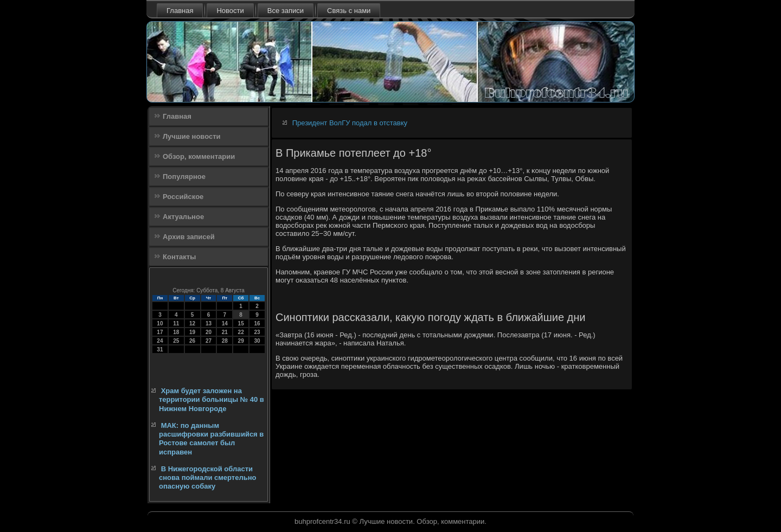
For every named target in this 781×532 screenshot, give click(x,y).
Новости (230, 11)
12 (192, 323)
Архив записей (189, 237)
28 (225, 341)
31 (160, 350)
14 (225, 323)
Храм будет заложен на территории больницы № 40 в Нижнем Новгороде (212, 400)
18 (176, 332)
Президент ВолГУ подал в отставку (350, 123)
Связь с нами (349, 11)
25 (176, 341)
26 (192, 341)
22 (241, 332)
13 (209, 323)
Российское (183, 197)
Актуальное (183, 217)
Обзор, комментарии (199, 156)
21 (225, 332)
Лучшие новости (192, 136)
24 (160, 341)
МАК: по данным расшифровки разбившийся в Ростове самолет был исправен (211, 439)
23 (257, 332)
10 (160, 323)
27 (209, 341)
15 (241, 323)
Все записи (286, 11)
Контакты (179, 257)
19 (192, 332)
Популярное (184, 177)
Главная (180, 11)
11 (176, 323)
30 (257, 341)
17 (160, 332)
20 (209, 332)
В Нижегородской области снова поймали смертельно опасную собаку (208, 478)
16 (257, 323)
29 (241, 341)
